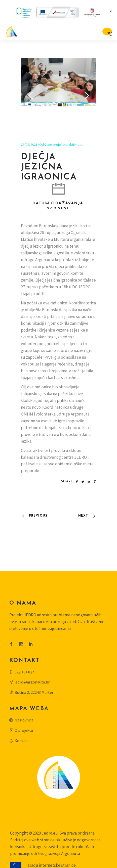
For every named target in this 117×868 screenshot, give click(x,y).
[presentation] (31, 82)
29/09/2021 (29, 118)
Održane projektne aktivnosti (61, 118)
